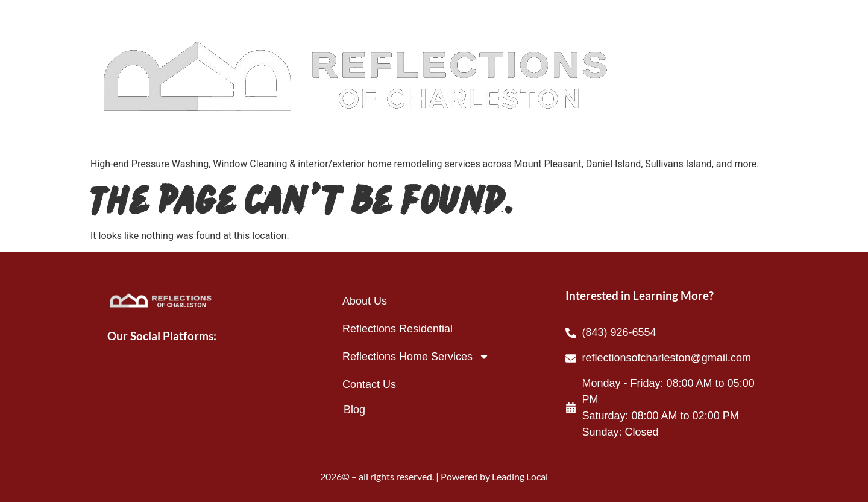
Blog (354, 410)
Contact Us (369, 384)
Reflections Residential (398, 329)
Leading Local (520, 476)
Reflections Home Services (416, 357)
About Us (365, 301)
